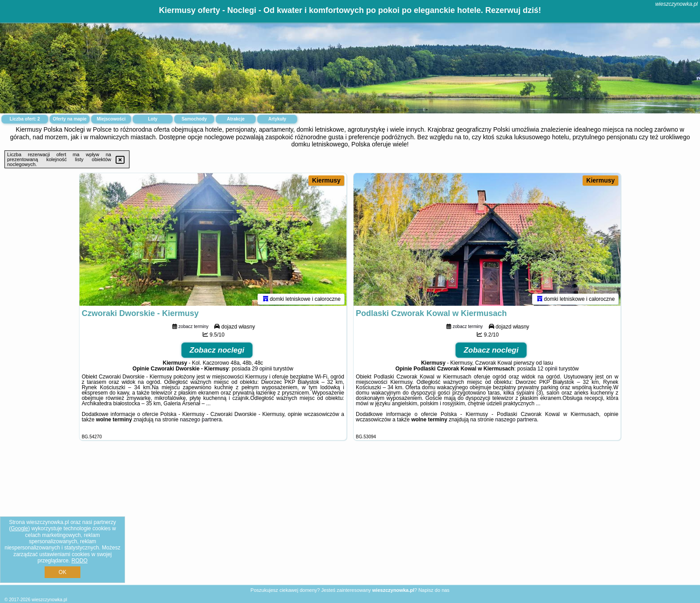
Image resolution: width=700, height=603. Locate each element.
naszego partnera (201, 421)
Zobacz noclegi (217, 351)
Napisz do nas (434, 590)
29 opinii (262, 370)
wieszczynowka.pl (677, 4)
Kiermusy (326, 180)
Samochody (194, 119)
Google (19, 528)
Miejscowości (111, 119)
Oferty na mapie (70, 119)
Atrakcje (235, 119)
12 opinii (548, 370)
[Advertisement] (350, 520)
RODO (79, 561)
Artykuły (277, 119)
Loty (152, 119)
